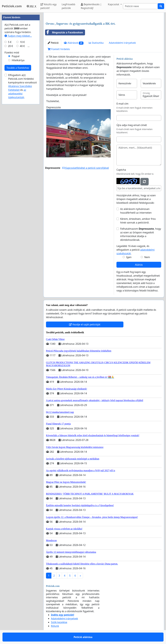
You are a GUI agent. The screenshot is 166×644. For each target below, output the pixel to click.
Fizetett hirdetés (59, 49)
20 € (11, 46)
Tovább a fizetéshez (18, 68)
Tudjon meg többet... (18, 36)
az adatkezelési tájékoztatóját (17, 94)
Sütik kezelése (59, 622)
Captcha (121, 170)
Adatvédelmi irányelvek (122, 43)
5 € (10, 42)
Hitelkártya (18, 60)
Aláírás (139, 265)
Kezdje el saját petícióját (85, 324)
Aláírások (74, 43)
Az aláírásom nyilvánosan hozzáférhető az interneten (136, 211)
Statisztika (96, 43)
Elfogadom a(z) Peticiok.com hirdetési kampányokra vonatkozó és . (23, 86)
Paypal (16, 56)
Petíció (53, 43)
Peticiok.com (12, 6)
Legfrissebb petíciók (68, 6)
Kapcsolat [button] (114, 4)
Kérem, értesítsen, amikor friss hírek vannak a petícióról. (138, 221)
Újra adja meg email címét (132, 125)
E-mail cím (122, 104)
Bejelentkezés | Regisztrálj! (91, 6)
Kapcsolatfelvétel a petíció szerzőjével (86, 168)
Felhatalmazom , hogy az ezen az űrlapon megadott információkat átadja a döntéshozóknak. (141, 234)
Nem (147, 257)
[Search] (140, 6)
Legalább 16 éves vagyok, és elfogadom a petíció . (135, 250)
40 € (22, 46)
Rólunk (55, 626)
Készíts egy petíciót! (49, 6)
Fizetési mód (12, 53)
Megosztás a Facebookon (64, 32)
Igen (129, 257)
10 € (22, 42)
